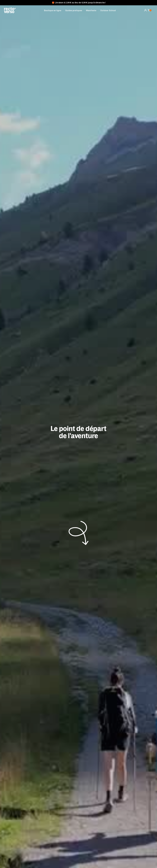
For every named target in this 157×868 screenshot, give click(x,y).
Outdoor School (108, 11)
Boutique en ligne (53, 11)
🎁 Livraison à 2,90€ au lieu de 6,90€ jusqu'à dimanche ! (79, 3)
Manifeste (91, 11)
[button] (74, 11)
